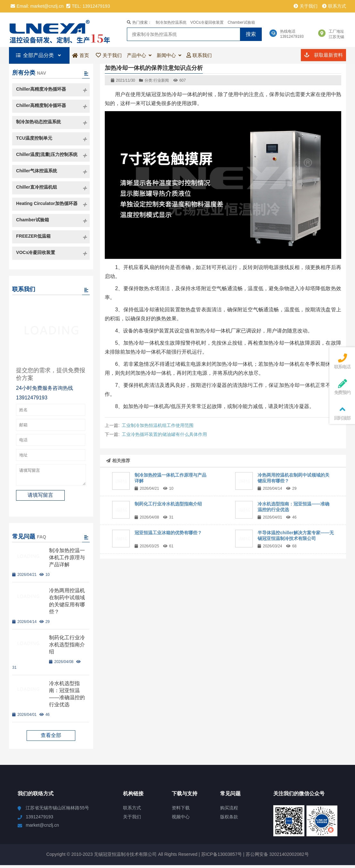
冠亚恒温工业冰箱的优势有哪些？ (168, 533)
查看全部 (51, 738)
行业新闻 (161, 80)
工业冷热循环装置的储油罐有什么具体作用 (164, 434)
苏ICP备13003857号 (221, 857)
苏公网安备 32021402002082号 (277, 857)
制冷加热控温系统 (171, 22)
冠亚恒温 (63, 30)
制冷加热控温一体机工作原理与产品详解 (67, 560)
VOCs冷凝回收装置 (207, 22)
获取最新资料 (323, 55)
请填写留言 (51, 476)
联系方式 (334, 6)
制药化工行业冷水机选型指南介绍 (168, 504)
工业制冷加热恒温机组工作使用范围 (158, 425)
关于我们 (305, 6)
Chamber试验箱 (241, 22)
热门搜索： (139, 22)
